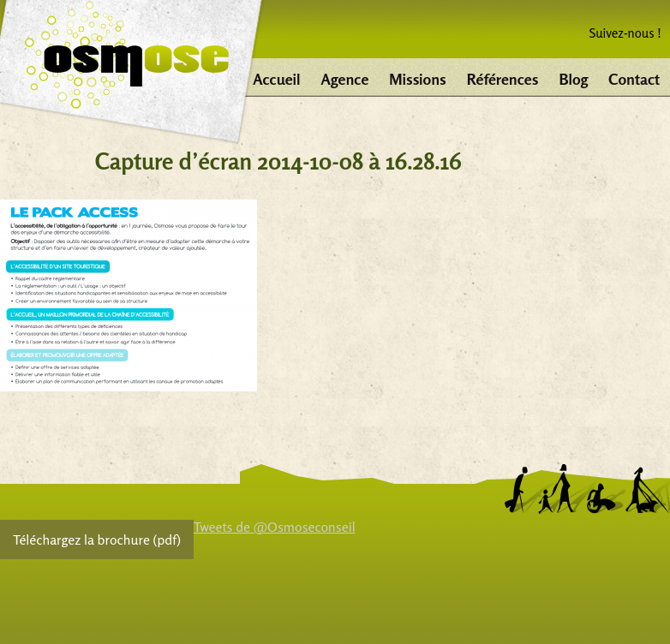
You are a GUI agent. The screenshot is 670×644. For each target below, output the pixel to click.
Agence (345, 79)
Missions (417, 79)
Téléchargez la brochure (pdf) (97, 540)
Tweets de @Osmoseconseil (275, 527)
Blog (573, 79)
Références (503, 79)
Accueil (276, 79)
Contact (634, 79)
